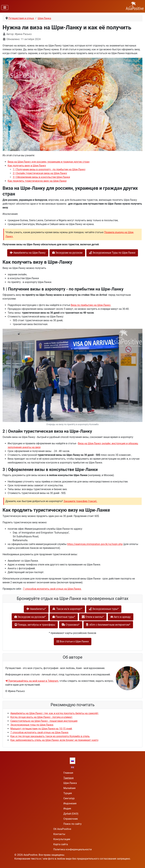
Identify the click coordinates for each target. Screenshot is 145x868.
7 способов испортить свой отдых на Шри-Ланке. (52, 589)
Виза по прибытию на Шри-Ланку (91, 305)
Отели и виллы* (93, 617)
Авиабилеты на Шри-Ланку (28, 253)
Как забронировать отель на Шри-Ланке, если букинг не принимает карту (54, 740)
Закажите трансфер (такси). (80, 501)
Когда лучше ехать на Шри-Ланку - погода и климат (41, 717)
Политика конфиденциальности (72, 849)
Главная (68, 773)
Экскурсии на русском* (30, 617)
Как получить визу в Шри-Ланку (27, 166)
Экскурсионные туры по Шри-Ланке (32, 725)
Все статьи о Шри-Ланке (73, 641)
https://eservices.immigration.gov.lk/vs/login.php (95, 544)
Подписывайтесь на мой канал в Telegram (32, 681)
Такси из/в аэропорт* (67, 609)
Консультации (62, 839)
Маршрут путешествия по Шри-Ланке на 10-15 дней (41, 729)
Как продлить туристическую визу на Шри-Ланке (37, 181)
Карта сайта (61, 844)
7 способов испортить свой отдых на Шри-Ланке (39, 732)
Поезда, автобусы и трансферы (35, 625)
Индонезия (70, 803)
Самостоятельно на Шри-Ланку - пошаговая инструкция (44, 721)
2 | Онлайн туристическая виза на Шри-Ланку (40, 173)
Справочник (71, 819)
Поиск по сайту (72, 824)
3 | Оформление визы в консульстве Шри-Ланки (41, 177)
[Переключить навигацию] (5, 8)
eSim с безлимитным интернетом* (108, 625)
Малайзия (69, 788)
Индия (67, 809)
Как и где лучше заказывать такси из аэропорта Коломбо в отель (50, 736)
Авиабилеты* (36, 609)
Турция (68, 793)
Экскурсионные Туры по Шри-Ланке (112, 253)
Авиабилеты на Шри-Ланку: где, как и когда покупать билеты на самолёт (54, 713)
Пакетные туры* (64, 617)
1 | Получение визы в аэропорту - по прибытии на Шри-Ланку (49, 169)
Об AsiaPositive (62, 829)
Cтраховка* (71, 625)
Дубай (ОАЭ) (71, 814)
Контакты (59, 834)
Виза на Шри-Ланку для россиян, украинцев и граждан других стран (49, 162)
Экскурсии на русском (67, 253)
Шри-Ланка (70, 783)
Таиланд (69, 778)
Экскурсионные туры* (104, 609)
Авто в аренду (121, 617)
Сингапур (69, 798)
